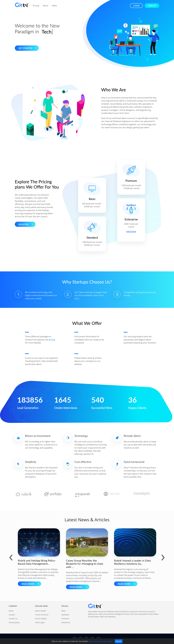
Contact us (13, 619)
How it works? (41, 611)
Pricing (36, 6)
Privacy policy (14, 622)
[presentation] (11, 556)
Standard (65, 615)
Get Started (28, 48)
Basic (64, 611)
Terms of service (42, 615)
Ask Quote (131, 232)
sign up (152, 6)
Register (27, 224)
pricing (52, 340)
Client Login (40, 622)
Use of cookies (41, 619)
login (136, 6)
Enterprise (66, 622)
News (54, 6)
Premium (65, 619)
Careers (12, 615)
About (46, 6)
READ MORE (31, 584)
